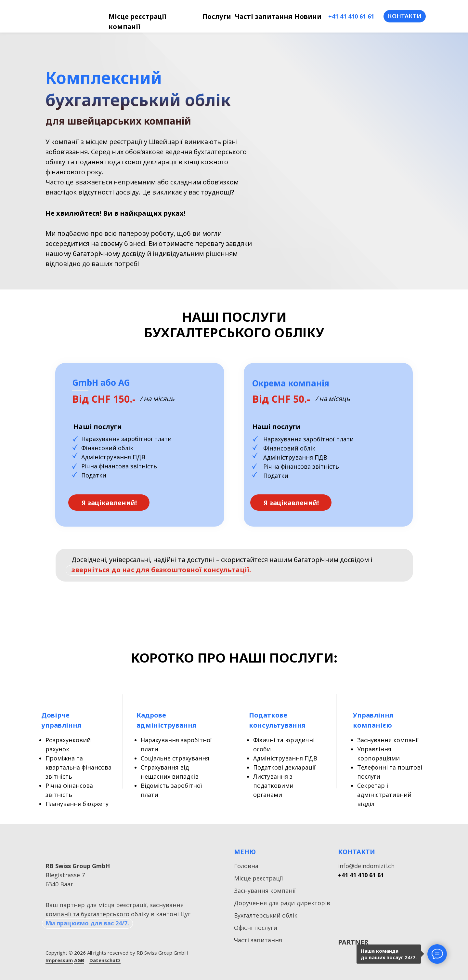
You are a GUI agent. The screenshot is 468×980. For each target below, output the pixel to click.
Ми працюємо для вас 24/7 (86, 923)
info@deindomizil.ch (366, 866)
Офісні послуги (256, 928)
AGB (79, 960)
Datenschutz (105, 960)
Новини (308, 16)
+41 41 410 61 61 (351, 16)
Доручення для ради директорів (282, 903)
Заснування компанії (265, 891)
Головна (246, 866)
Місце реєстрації (259, 878)
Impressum (59, 960)
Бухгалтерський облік (266, 915)
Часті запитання (264, 16)
